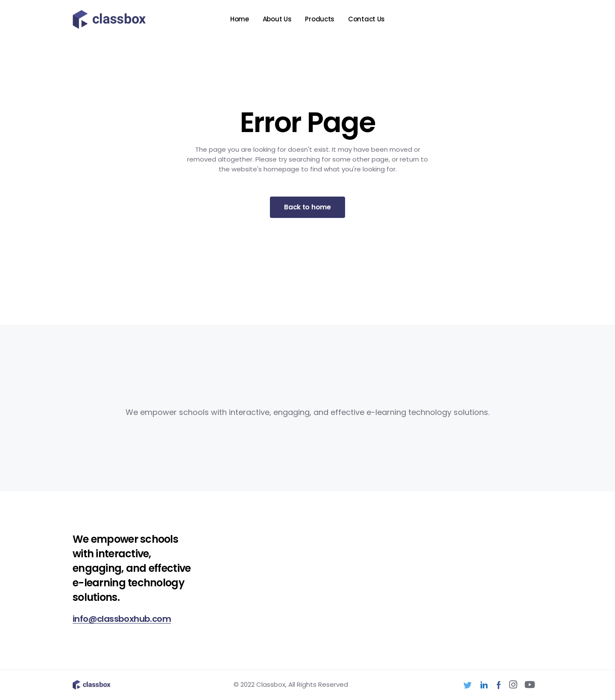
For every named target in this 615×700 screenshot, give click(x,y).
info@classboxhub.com (122, 619)
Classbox (271, 684)
